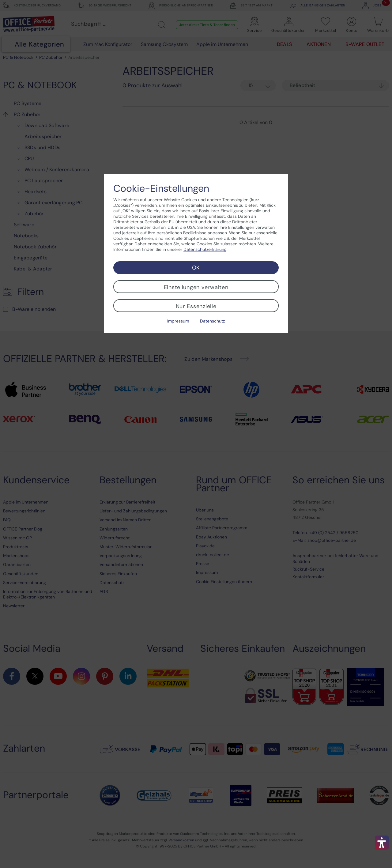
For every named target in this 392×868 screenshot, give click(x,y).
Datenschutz (212, 321)
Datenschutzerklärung (205, 249)
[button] (382, 843)
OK (196, 268)
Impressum (178, 321)
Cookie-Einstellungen (161, 188)
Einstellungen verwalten (196, 287)
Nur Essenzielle (196, 306)
